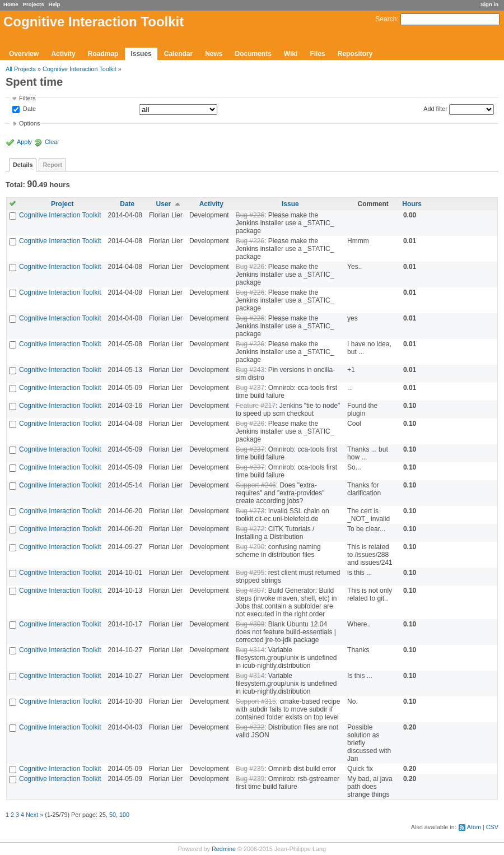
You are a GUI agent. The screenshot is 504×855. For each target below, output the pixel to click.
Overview (24, 54)
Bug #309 (250, 624)
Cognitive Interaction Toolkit (80, 69)
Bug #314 (250, 650)
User (164, 204)
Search (386, 19)
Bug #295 (250, 573)
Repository (355, 54)
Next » (34, 815)
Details (23, 165)
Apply (24, 142)
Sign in (489, 4)
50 (113, 815)
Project (62, 204)
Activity (63, 54)
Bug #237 (250, 388)
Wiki (291, 54)
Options (29, 123)
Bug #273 (250, 511)
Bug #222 (250, 727)
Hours (412, 204)
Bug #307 (250, 591)
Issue (290, 204)
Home (11, 4)
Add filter (435, 109)
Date (29, 109)
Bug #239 (250, 779)
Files (317, 54)
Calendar (178, 54)
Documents (253, 54)
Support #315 (256, 701)
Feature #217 (256, 406)
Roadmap (103, 54)
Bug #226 (250, 215)
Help (55, 4)
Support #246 (256, 485)
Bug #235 (250, 769)
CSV (492, 827)
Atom (474, 827)
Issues (141, 54)
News (214, 54)
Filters (27, 98)
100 (124, 815)
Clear (52, 142)
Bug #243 (250, 370)
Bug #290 (250, 547)
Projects (34, 4)
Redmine (224, 849)
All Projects (21, 69)
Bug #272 (250, 529)
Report (52, 165)
